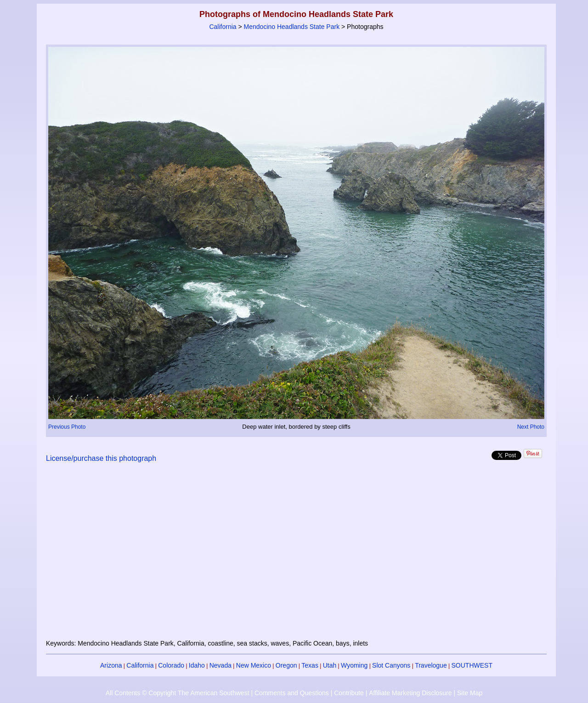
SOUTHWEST (472, 665)
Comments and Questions (292, 693)
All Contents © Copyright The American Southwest (178, 693)
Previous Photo (67, 427)
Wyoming (354, 665)
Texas (310, 665)
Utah (330, 665)
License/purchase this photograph (101, 458)
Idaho (197, 665)
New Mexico (254, 665)
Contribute (349, 693)
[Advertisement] (296, 556)
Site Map (470, 693)
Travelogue (431, 665)
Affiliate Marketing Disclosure (410, 693)
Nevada (220, 665)
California (223, 27)
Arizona (111, 665)
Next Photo (531, 427)
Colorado (171, 665)
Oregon (286, 665)
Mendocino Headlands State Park (292, 27)
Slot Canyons (391, 665)
